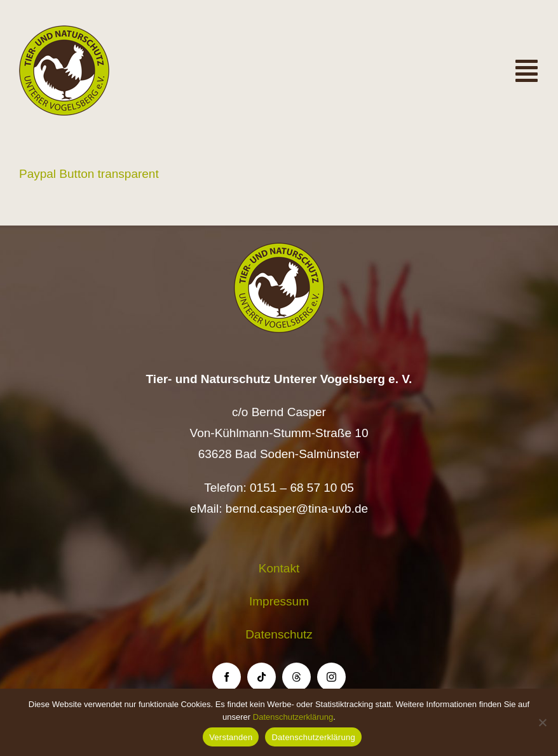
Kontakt (279, 568)
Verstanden (231, 737)
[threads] (296, 677)
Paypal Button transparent (89, 174)
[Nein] (542, 722)
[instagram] (331, 677)
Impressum (279, 601)
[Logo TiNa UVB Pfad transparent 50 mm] (64, 31)
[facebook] (227, 677)
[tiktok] (262, 677)
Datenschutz (279, 634)
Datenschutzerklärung (293, 717)
